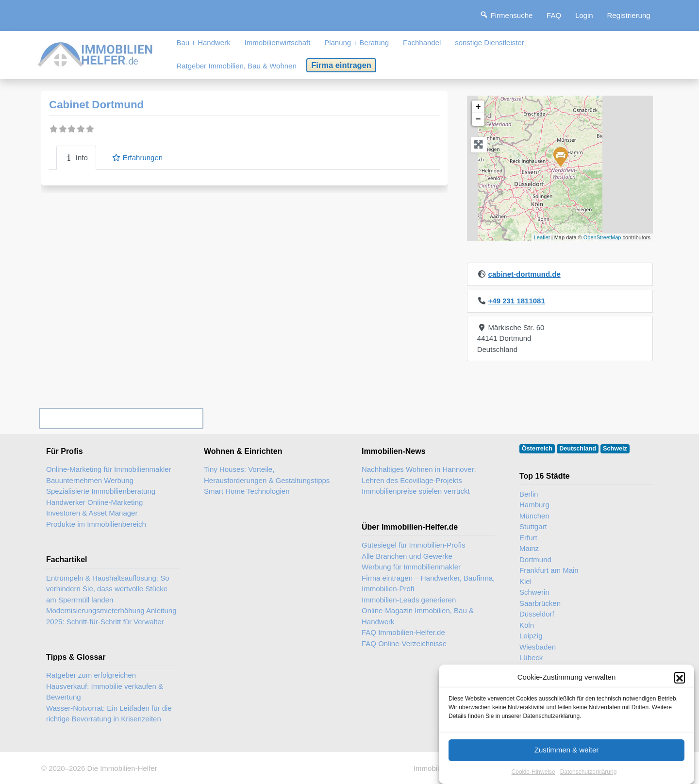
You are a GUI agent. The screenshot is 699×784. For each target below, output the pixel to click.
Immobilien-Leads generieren (409, 600)
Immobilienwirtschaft (278, 42)
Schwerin (534, 592)
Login (584, 15)
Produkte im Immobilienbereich (96, 524)
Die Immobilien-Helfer (122, 768)
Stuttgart (533, 526)
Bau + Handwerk (203, 42)
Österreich (537, 449)
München (534, 516)
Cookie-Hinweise (533, 772)
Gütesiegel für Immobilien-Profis (413, 545)
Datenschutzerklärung (589, 772)
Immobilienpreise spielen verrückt (416, 491)
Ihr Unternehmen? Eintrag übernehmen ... (121, 418)
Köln (527, 625)
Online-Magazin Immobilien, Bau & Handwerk (418, 616)
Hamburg (534, 505)
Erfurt (528, 538)
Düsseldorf (537, 614)
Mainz (529, 548)
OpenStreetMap (602, 237)
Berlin (529, 494)
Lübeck (531, 658)
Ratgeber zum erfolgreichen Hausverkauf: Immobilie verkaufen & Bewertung (105, 686)
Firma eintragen (341, 65)
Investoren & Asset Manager (92, 513)
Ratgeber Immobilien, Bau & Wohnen (236, 66)
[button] (680, 677)
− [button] (478, 119)
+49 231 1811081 (517, 301)
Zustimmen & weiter (567, 750)
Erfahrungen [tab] (137, 158)
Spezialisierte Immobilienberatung (101, 491)
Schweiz (615, 449)
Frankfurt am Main (549, 570)
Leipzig (531, 636)
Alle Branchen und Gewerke (407, 556)
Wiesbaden (538, 647)
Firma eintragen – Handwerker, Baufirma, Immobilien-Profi (428, 584)
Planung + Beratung (357, 42)
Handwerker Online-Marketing (94, 502)
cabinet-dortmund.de (524, 274)
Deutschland (578, 449)
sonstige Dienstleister (490, 42)
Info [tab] (76, 158)
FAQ (554, 15)
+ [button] (478, 107)
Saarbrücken (540, 603)
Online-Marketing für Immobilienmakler (109, 469)
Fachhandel (422, 42)
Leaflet (542, 237)
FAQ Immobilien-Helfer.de (403, 632)
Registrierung (628, 15)
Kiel (525, 581)
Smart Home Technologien (247, 491)
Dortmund (535, 559)
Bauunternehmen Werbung (90, 480)
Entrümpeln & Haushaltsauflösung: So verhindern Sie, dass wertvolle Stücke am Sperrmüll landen (108, 589)
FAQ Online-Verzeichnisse (404, 643)
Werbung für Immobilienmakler (411, 567)
